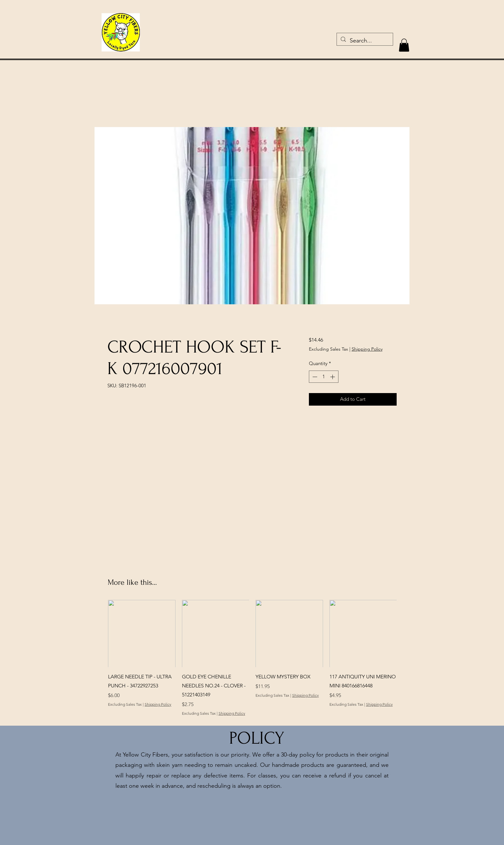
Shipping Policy (367, 349)
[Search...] (364, 41)
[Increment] (333, 377)
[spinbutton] (324, 377)
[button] (404, 45)
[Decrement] (314, 377)
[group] (252, 663)
